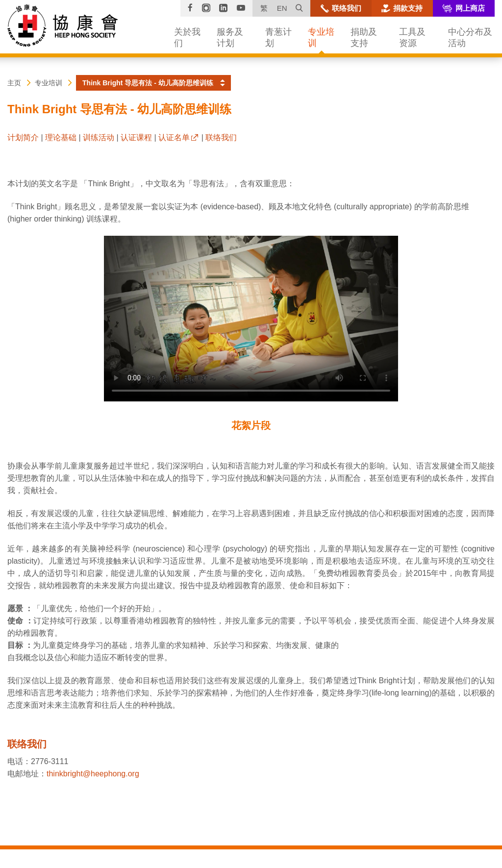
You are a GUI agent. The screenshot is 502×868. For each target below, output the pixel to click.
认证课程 (136, 137)
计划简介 (23, 137)
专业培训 (49, 83)
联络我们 (221, 137)
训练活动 (99, 137)
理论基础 (61, 137)
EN (282, 8)
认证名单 (174, 137)
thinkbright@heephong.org (93, 774)
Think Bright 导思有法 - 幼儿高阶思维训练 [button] (148, 83)
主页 (14, 83)
